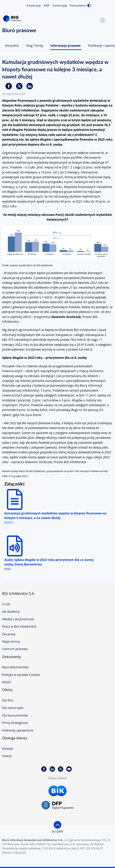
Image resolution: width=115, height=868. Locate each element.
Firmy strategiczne (15, 723)
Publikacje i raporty (101, 46)
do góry (57, 832)
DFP (58, 805)
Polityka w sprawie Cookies (21, 675)
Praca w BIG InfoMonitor (19, 626)
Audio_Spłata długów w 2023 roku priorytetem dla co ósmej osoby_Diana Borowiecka (49, 562)
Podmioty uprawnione (18, 730)
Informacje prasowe (66, 46)
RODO (7, 682)
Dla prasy (9, 634)
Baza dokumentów (15, 667)
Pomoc (7, 756)
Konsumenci (78, 5)
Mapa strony (11, 641)
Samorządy (60, 5)
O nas (6, 604)
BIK (58, 791)
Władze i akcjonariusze (18, 619)
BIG (13, 19)
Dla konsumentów (15, 715)
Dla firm (8, 700)
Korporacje (34, 5)
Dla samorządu (13, 708)
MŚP (47, 5)
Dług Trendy (35, 46)
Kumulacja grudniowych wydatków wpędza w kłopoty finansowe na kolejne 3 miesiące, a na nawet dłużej (55, 515)
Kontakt (8, 749)
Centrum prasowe (15, 649)
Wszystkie (12, 46)
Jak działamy (11, 611)
